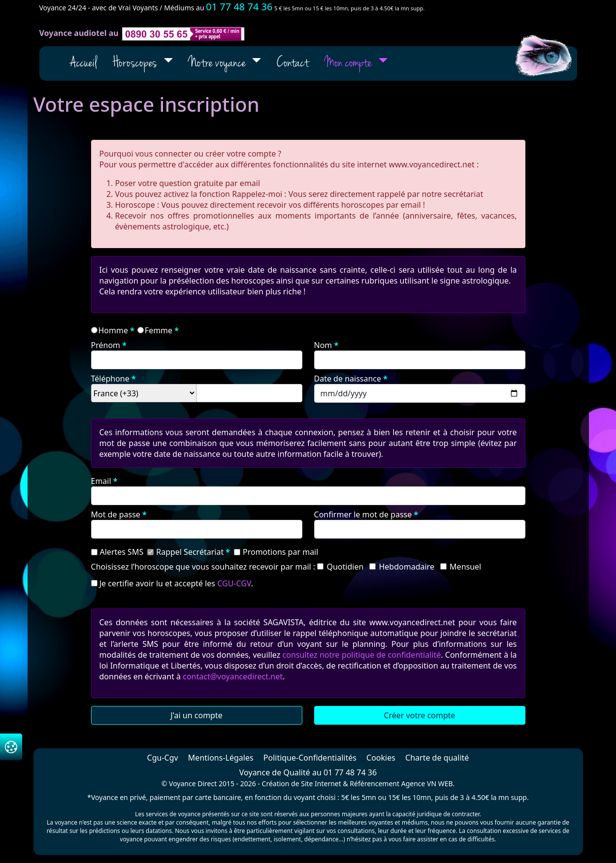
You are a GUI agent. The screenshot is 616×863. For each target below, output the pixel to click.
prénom (106, 345)
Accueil (83, 64)
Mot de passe (116, 514)
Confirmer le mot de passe (363, 514)
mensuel (465, 567)
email (101, 481)
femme (159, 330)
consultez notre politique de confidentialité (362, 655)
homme (113, 330)
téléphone (110, 379)
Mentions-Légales (221, 758)
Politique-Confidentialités (310, 758)
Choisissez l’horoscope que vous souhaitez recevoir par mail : (203, 567)
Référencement (374, 783)
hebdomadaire (406, 567)
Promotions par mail (280, 552)
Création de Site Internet (302, 783)
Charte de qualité (437, 758)
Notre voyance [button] (218, 64)
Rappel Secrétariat (190, 552)
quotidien (345, 567)
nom (323, 345)
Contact (293, 64)
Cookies (381, 758)
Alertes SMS (122, 552)
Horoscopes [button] (136, 64)
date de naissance (348, 379)
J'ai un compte (196, 715)
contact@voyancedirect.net (233, 676)
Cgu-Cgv (163, 758)
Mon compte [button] (349, 64)
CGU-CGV (234, 583)
